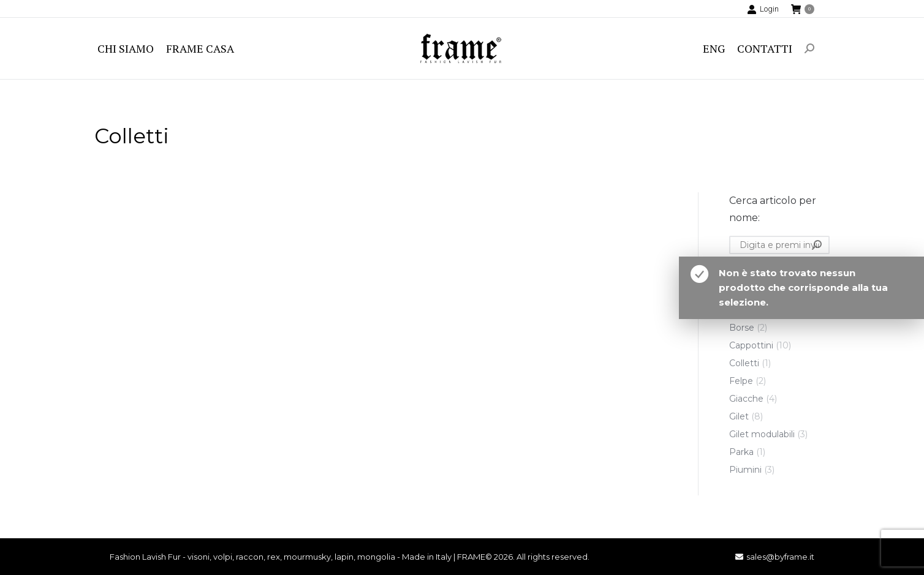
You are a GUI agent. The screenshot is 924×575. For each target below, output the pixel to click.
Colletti (744, 363)
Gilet (739, 416)
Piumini (745, 470)
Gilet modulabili (762, 434)
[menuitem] (126, 48)
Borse (742, 328)
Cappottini (751, 345)
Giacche (746, 399)
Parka (741, 452)
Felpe (741, 381)
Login (763, 9)
